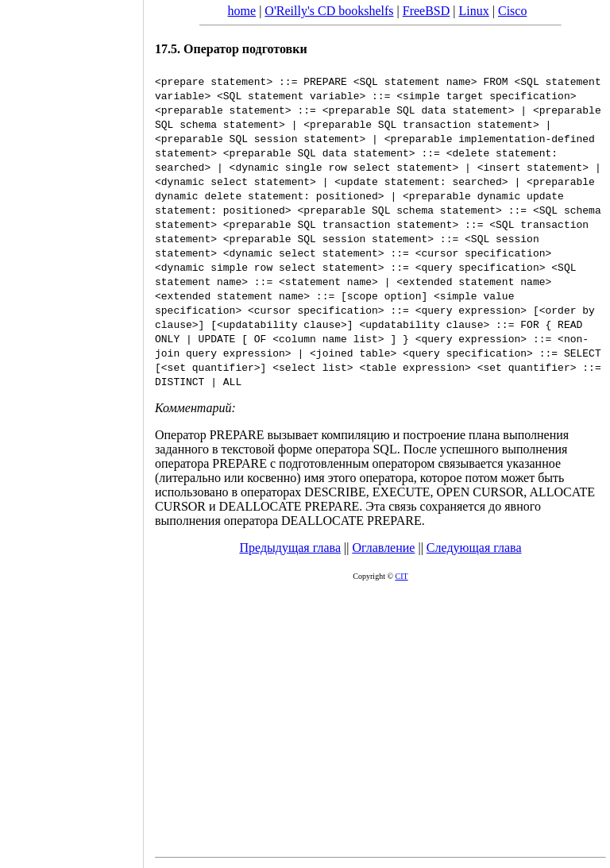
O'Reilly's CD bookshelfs (329, 11)
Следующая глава (474, 548)
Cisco (512, 11)
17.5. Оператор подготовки (231, 49)
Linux (474, 11)
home (242, 11)
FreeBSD (427, 11)
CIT (402, 576)
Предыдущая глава (290, 548)
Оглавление (383, 548)
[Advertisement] (71, 429)
